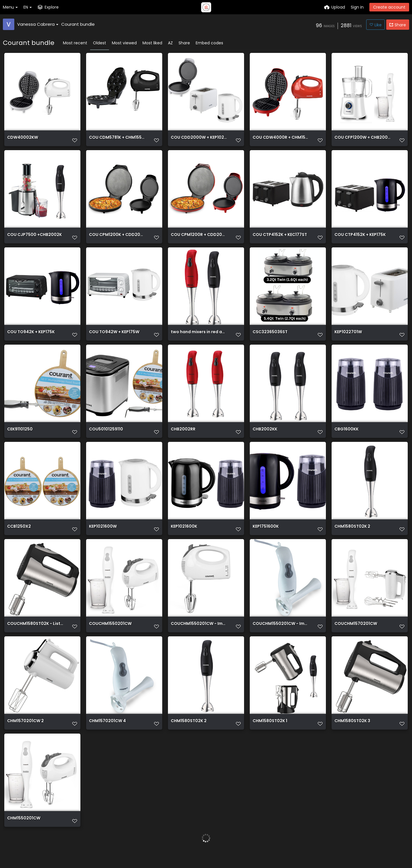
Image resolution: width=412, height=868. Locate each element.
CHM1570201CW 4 (107, 734)
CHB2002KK (265, 437)
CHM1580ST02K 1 (270, 734)
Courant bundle (78, 24)
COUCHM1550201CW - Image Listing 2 (199, 635)
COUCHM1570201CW (356, 635)
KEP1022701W (348, 338)
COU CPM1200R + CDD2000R (199, 240)
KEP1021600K (184, 536)
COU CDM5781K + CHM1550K (117, 141)
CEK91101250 (20, 437)
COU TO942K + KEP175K (31, 338)
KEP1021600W (103, 536)
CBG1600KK (346, 437)
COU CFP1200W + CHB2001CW (363, 141)
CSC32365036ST (270, 338)
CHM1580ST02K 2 (352, 536)
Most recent (75, 43)
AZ (170, 43)
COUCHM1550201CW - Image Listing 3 (281, 635)
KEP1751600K (266, 536)
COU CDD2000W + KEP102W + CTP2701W (199, 141)
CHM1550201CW (24, 833)
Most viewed (124, 43)
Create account (389, 7)
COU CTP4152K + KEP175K (360, 240)
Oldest (100, 43)
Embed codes (209, 43)
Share (184, 43)
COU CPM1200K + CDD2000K (117, 240)
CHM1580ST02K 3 (352, 734)
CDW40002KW (23, 141)
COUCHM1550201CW (110, 635)
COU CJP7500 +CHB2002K (34, 240)
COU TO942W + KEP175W (114, 338)
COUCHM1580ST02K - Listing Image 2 (35, 635)
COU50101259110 (106, 437)
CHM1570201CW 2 (25, 734)
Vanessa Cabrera (38, 24)
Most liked (152, 43)
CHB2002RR (183, 437)
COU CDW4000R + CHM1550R (281, 141)
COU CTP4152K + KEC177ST (280, 240)
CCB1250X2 (19, 536)
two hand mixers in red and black (199, 338)
